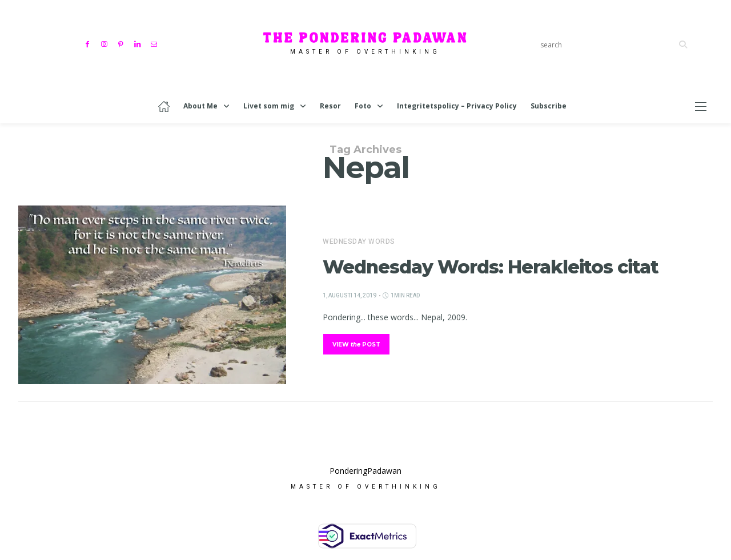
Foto (363, 106)
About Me (200, 106)
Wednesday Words (359, 241)
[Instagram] (105, 43)
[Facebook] (89, 43)
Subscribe (549, 106)
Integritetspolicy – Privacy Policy (457, 106)
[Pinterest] (122, 43)
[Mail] (155, 43)
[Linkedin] (138, 43)
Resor (330, 106)
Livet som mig (269, 106)
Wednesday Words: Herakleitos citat (491, 267)
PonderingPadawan (365, 474)
